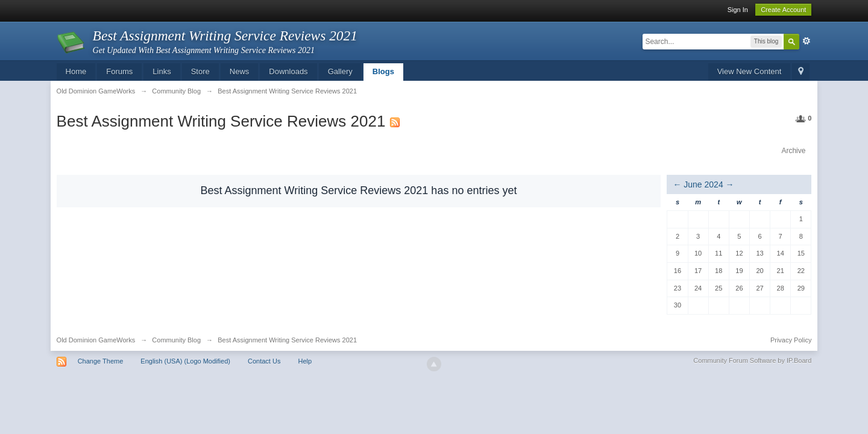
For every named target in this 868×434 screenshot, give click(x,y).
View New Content (750, 71)
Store (200, 71)
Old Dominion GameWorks (96, 340)
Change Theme (101, 361)
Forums (119, 71)
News (240, 71)
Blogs (383, 71)
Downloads (288, 71)
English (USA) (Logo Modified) (185, 361)
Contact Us (264, 361)
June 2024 (703, 184)
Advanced (807, 41)
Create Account (783, 10)
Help (305, 361)
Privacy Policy (791, 340)
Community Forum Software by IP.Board (752, 360)
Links (162, 71)
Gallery (340, 71)
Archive (793, 151)
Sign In (738, 10)
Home (76, 71)
